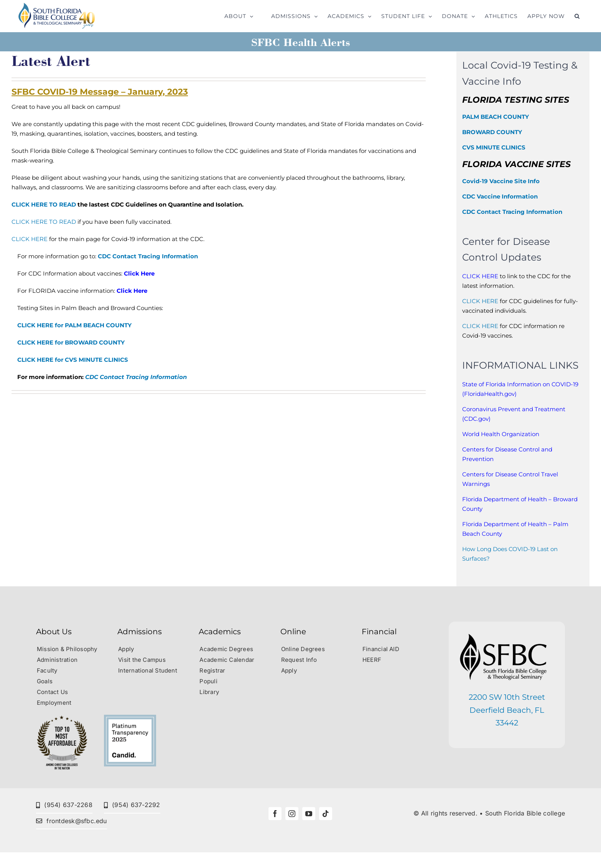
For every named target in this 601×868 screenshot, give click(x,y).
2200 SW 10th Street (507, 697)
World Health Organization (501, 434)
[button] (577, 16)
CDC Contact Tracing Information (148, 256)
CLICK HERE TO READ (44, 204)
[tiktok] (326, 814)
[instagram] (292, 814)
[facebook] (275, 814)
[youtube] (309, 814)
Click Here (139, 273)
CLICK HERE (30, 239)
